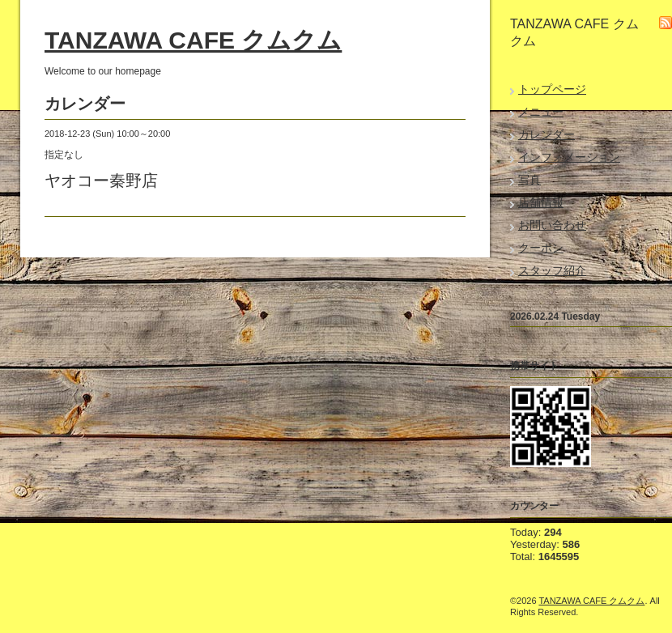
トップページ (552, 89)
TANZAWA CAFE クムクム (193, 40)
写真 (530, 180)
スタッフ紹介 (552, 270)
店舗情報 (541, 202)
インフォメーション (569, 157)
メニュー (541, 112)
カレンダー (547, 134)
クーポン (541, 248)
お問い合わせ (552, 225)
